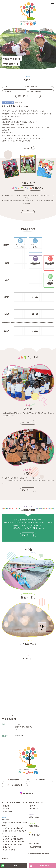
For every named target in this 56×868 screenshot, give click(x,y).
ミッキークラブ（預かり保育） (13, 844)
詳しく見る (29, 210)
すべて (6, 86)
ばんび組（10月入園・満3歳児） (14, 842)
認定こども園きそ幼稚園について (15, 801)
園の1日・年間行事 (41, 801)
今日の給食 (8, 91)
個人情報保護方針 (36, 847)
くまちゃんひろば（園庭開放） (13, 828)
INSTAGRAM (28, 793)
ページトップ (28, 659)
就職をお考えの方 (23, 96)
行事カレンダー (35, 809)
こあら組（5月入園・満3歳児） (13, 839)
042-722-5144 (19, 736)
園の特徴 (6, 809)
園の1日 (32, 806)
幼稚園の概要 (7, 811)
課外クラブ (7, 847)
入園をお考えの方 (36, 91)
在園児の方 (34, 86)
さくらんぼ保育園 (9, 850)
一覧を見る (29, 148)
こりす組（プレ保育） (10, 836)
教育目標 (6, 806)
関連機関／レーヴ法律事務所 (39, 853)
